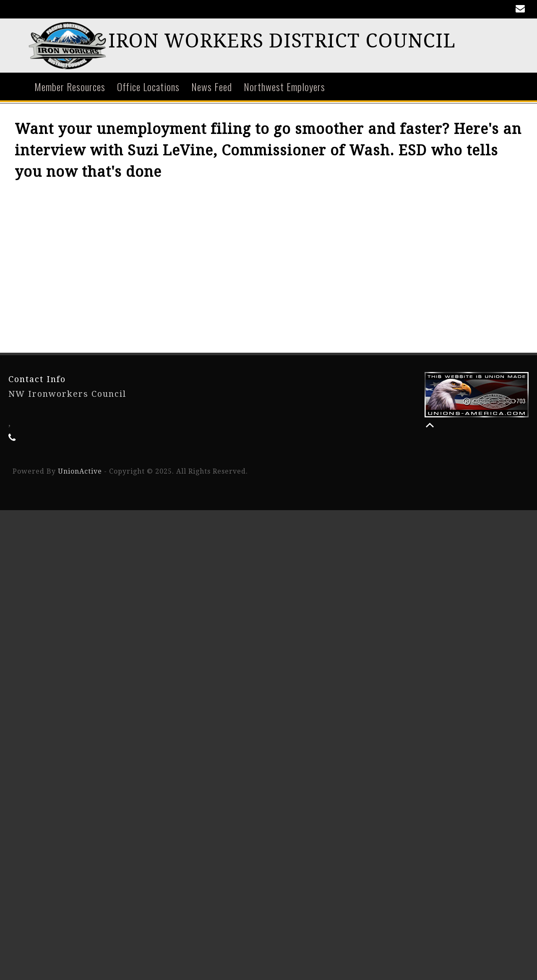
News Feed (212, 87)
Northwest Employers (284, 87)
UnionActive (80, 472)
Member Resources (70, 87)
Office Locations (148, 87)
